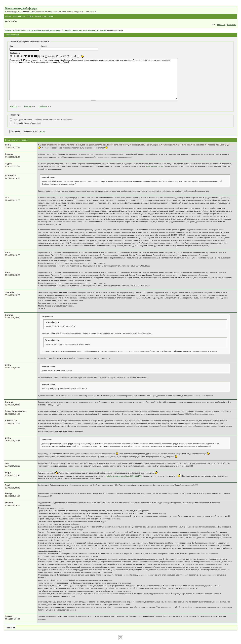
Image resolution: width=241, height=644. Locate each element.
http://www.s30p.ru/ (155, 166)
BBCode (14, 106)
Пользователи (19, 16)
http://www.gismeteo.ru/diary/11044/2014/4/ (124, 476)
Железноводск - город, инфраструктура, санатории (36, 30)
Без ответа (231, 25)
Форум (8, 16)
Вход (51, 16)
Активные (221, 25)
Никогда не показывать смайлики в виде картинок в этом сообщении (41, 120)
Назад (43, 131)
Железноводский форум (21, 8)
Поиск (30, 16)
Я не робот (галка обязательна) (25, 123)
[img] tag (28, 106)
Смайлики (43, 106)
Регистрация (41, 16)
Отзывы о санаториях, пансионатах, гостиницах (84, 30)
